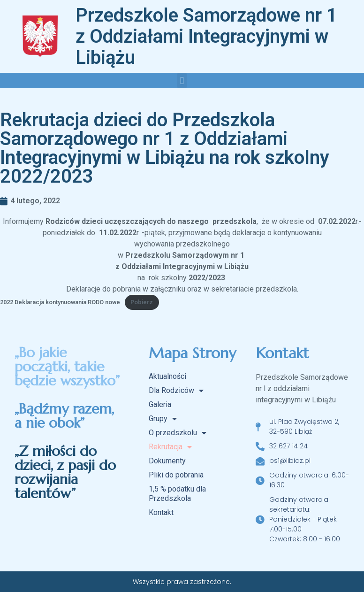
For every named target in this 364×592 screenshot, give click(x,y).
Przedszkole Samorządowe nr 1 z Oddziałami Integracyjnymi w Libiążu (206, 36)
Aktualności (167, 376)
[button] (182, 81)
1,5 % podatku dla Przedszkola (177, 494)
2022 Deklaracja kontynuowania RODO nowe (60, 302)
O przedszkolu (178, 433)
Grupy (163, 419)
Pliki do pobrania (176, 475)
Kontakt (161, 512)
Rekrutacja (170, 447)
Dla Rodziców (176, 391)
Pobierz (142, 302)
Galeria (160, 404)
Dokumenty (167, 461)
